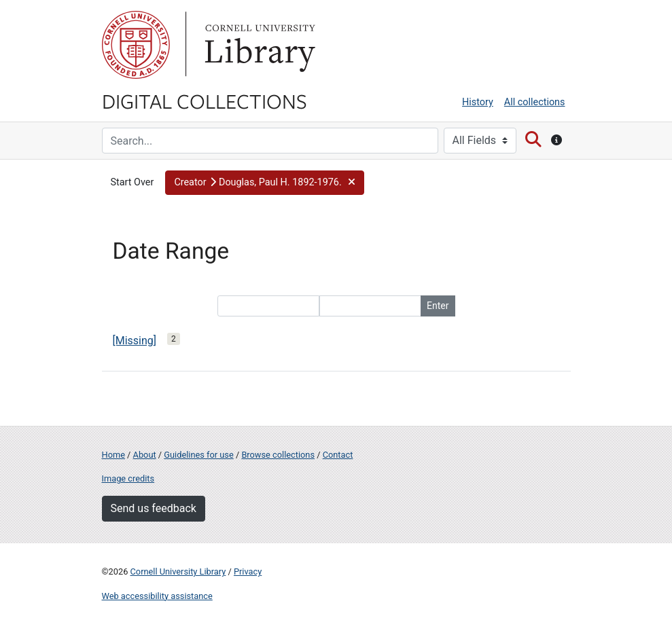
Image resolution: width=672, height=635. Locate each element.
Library (258, 45)
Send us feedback (154, 508)
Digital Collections (205, 101)
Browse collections (278, 455)
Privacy (248, 571)
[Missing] (135, 341)
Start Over (132, 182)
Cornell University (136, 45)
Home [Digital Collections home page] (113, 455)
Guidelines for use (198, 455)
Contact (338, 455)
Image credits (128, 478)
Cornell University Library (178, 571)
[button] (265, 183)
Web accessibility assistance (157, 596)
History (478, 102)
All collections (535, 102)
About (145, 455)
